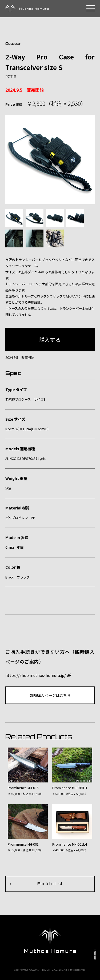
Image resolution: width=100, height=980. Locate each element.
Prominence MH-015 (23, 788)
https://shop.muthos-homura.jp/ (38, 675)
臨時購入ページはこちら (50, 695)
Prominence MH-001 (23, 844)
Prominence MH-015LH (70, 788)
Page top (95, 955)
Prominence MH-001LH (70, 844)
